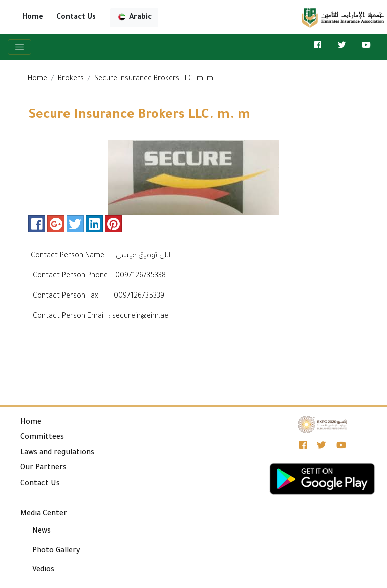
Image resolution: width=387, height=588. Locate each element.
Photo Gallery (56, 551)
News (42, 532)
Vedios (43, 570)
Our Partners (43, 468)
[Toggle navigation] (19, 47)
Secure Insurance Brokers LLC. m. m (154, 79)
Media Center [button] (44, 514)
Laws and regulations (57, 453)
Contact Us (76, 18)
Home (33, 18)
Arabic (134, 17)
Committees (42, 438)
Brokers (71, 79)
